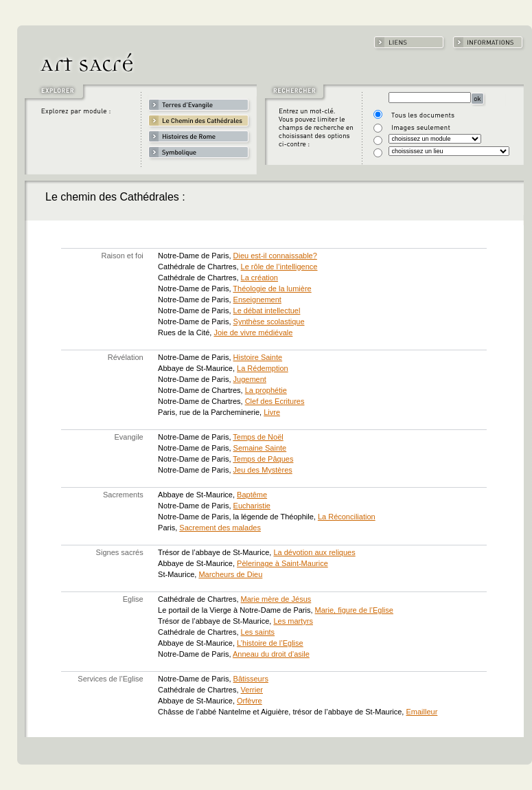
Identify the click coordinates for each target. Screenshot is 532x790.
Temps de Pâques (263, 459)
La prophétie (266, 390)
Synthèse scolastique (269, 321)
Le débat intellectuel (267, 311)
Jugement (250, 379)
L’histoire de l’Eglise (270, 643)
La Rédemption (263, 368)
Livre (272, 412)
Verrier (252, 690)
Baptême (252, 495)
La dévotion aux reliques (314, 552)
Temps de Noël (258, 437)
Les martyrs (293, 621)
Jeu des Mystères (263, 470)
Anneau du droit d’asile (271, 654)
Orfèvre (250, 701)
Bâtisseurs (251, 679)
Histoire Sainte (258, 357)
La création (259, 278)
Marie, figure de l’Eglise (354, 610)
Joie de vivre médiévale (253, 332)
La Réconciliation (347, 517)
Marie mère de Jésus (276, 599)
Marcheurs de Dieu (230, 574)
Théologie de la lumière (272, 289)
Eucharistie (252, 506)
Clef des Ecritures (275, 401)
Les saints (258, 632)
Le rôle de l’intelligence (279, 267)
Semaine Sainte (260, 448)
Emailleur (421, 712)
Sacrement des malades (220, 528)
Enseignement (257, 300)
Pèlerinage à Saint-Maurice (282, 563)
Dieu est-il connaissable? (275, 256)
